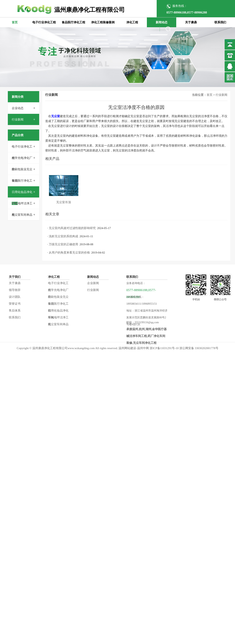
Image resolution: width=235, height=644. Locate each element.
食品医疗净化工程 (73, 22)
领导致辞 (15, 290)
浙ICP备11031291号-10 (164, 348)
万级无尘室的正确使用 (63, 244)
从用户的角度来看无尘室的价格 (69, 253)
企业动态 (18, 108)
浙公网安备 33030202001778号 (199, 348)
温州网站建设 (127, 348)
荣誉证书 (15, 304)
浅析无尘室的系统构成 (63, 236)
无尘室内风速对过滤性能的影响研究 (72, 228)
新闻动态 (162, 22)
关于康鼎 (191, 22)
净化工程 (132, 22)
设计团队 (15, 297)
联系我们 (220, 22)
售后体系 (15, 311)
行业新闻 (18, 120)
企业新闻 (93, 283)
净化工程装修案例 (103, 22)
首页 (15, 22)
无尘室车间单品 (22, 215)
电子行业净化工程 (44, 22)
